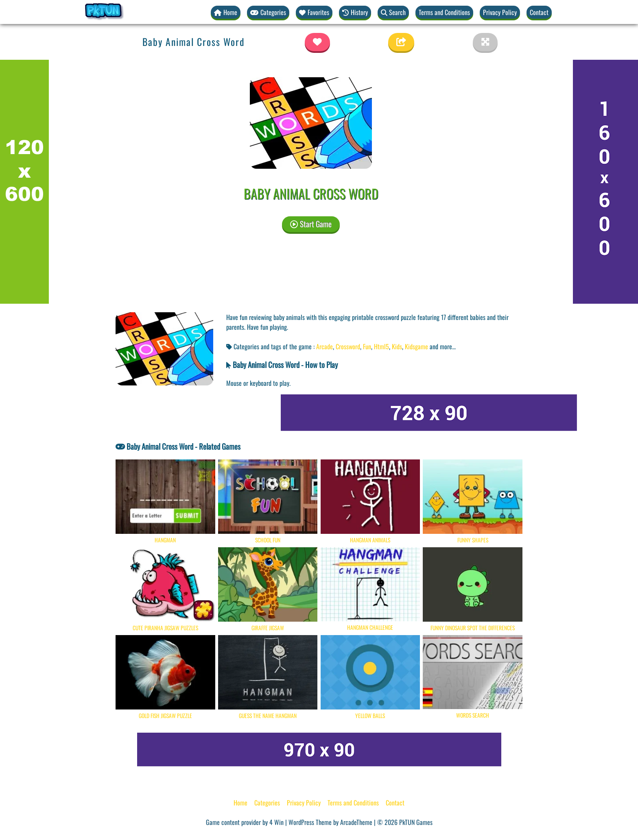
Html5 (381, 346)
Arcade (324, 346)
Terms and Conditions (444, 12)
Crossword (348, 346)
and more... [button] (443, 346)
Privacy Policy (500, 12)
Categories (267, 803)
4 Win (276, 822)
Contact (539, 12)
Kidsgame (416, 346)
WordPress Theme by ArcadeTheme (330, 822)
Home (240, 803)
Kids (397, 346)
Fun (367, 346)
